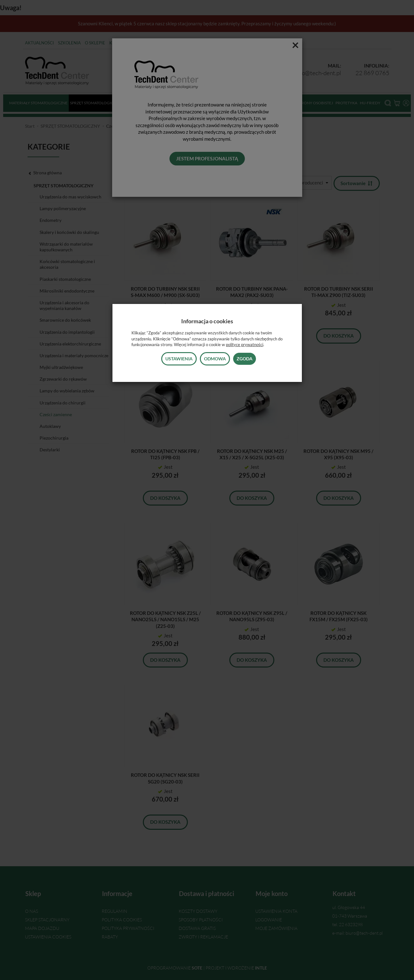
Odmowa (215, 359)
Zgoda (245, 359)
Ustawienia (179, 359)
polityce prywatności (245, 345)
